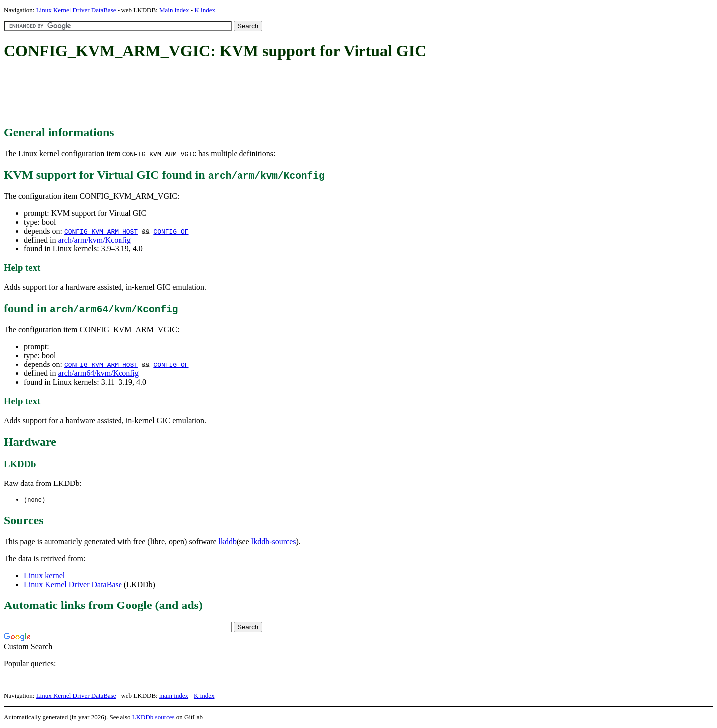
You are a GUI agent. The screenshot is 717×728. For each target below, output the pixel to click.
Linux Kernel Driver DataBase (76, 10)
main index (174, 696)
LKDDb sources (154, 717)
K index (205, 10)
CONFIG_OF (171, 231)
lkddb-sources (274, 542)
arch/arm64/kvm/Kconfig (98, 373)
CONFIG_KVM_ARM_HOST (101, 231)
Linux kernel (44, 576)
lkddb (228, 542)
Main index (174, 10)
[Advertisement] (185, 94)
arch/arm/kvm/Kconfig (94, 240)
